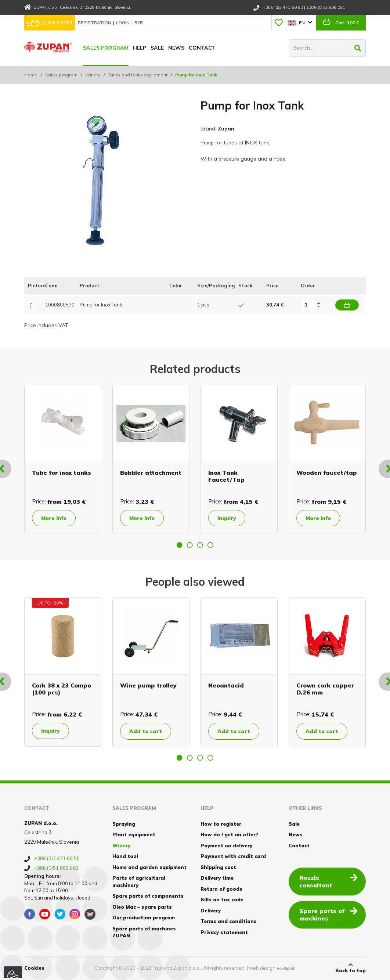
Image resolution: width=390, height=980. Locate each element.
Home (31, 75)
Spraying (124, 824)
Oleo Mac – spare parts (142, 907)
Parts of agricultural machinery (139, 882)
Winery (93, 75)
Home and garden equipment (149, 867)
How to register (221, 824)
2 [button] (190, 545)
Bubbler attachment (151, 473)
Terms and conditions (229, 921)
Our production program (144, 918)
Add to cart (146, 731)
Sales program (106, 48)
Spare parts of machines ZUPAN (144, 932)
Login (123, 23)
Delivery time (217, 878)
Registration (95, 23)
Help (140, 48)
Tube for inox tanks (62, 473)
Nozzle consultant (328, 881)
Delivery (211, 911)
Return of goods (221, 889)
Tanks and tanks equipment (138, 75)
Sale (157, 48)
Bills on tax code (222, 900)
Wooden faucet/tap (327, 473)
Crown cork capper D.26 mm (325, 689)
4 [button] (210, 545)
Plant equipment (134, 834)
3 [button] (200, 545)
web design (262, 968)
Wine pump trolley (148, 685)
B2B (139, 23)
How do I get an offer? (229, 834)
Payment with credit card (233, 856)
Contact (202, 48)
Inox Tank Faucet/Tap (226, 476)
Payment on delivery (226, 846)
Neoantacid (226, 685)
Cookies (34, 968)
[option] (63, 459)
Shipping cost (218, 867)
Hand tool (125, 856)
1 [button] (180, 545)
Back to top (351, 968)
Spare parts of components (148, 896)
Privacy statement (224, 932)
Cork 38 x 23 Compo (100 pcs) (62, 689)
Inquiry (227, 518)
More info (54, 518)
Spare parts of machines (328, 914)
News (176, 48)
